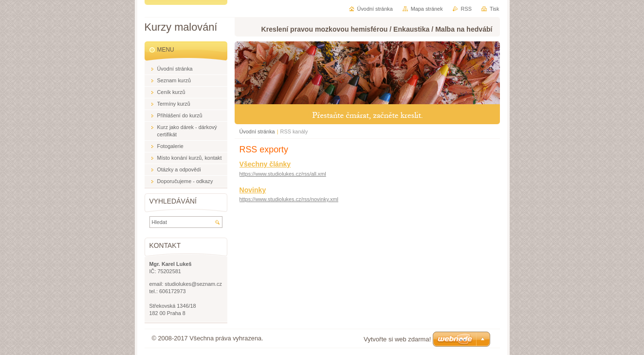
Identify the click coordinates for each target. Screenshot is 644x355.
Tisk (495, 9)
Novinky (253, 190)
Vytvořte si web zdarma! (397, 339)
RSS (466, 9)
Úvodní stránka (257, 131)
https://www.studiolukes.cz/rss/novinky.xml (289, 199)
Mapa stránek (427, 9)
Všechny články (265, 164)
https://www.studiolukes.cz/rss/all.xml (283, 174)
